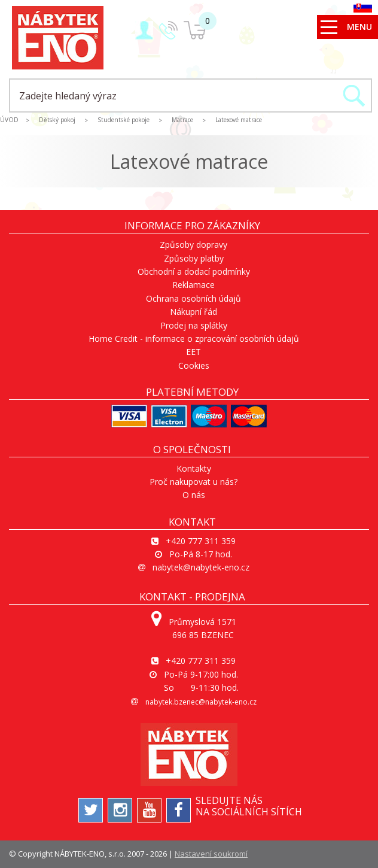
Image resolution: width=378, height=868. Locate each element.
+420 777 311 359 (201, 541)
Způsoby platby (194, 258)
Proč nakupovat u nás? (193, 482)
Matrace (182, 120)
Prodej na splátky (194, 325)
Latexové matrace (239, 120)
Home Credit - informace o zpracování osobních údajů (194, 339)
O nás (194, 495)
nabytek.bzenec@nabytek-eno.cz (201, 702)
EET (193, 352)
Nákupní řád (193, 312)
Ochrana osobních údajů (193, 298)
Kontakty (194, 468)
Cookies (194, 365)
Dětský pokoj (57, 120)
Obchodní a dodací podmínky (194, 271)
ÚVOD (9, 120)
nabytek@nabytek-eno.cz (201, 567)
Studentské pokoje (124, 120)
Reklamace (193, 285)
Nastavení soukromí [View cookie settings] (211, 854)
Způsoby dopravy (193, 245)
